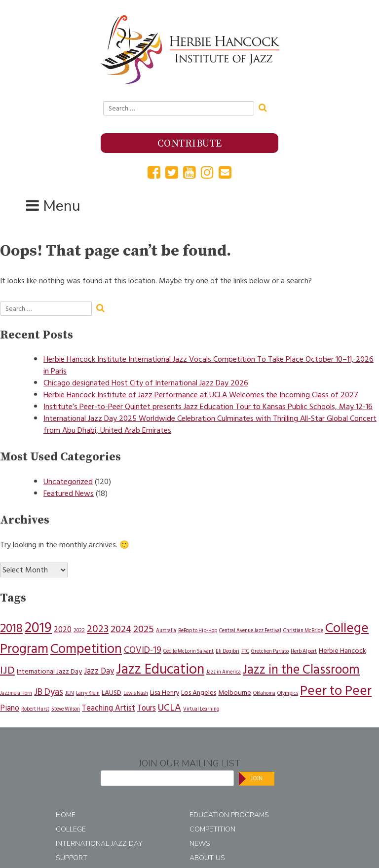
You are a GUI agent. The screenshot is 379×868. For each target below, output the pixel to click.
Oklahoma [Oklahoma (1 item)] (264, 693)
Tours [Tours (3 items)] (147, 708)
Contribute (190, 144)
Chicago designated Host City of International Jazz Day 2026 (146, 383)
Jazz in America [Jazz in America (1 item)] (224, 672)
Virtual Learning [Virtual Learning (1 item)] (201, 709)
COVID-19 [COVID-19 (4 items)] (143, 650)
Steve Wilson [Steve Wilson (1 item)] (66, 709)
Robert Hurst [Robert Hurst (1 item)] (35, 709)
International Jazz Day (99, 844)
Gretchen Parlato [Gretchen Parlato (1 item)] (270, 651)
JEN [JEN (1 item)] (70, 693)
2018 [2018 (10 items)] (11, 628)
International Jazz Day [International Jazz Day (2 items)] (49, 671)
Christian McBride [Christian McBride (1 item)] (303, 630)
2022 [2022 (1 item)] (79, 630)
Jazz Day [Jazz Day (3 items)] (99, 671)
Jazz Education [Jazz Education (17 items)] (160, 669)
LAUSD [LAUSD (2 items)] (112, 693)
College (71, 829)
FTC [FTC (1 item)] (245, 651)
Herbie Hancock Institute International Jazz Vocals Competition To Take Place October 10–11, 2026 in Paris (208, 365)
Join (257, 778)
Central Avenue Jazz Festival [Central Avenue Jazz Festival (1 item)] (250, 630)
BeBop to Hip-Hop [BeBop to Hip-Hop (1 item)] (198, 630)
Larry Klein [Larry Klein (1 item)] (88, 693)
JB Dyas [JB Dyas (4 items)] (49, 692)
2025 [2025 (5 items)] (144, 629)
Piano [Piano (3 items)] (10, 708)
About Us (207, 858)
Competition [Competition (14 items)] (86, 649)
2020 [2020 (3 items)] (63, 630)
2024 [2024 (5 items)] (121, 629)
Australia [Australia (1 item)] (166, 630)
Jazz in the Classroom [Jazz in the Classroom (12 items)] (301, 670)
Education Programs (229, 815)
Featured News (69, 493)
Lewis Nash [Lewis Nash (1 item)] (136, 693)
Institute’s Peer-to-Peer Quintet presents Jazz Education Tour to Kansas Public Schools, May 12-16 (208, 407)
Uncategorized (68, 482)
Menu (62, 206)
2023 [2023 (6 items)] (98, 629)
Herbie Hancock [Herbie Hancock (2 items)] (342, 651)
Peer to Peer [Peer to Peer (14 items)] (336, 691)
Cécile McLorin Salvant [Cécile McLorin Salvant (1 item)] (189, 651)
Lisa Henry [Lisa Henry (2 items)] (165, 693)
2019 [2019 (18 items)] (38, 628)
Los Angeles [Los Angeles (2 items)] (199, 693)
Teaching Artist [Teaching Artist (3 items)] (109, 708)
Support (72, 858)
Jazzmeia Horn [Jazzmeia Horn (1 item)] (16, 693)
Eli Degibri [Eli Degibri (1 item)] (227, 651)
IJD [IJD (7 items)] (7, 670)
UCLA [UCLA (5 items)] (170, 708)
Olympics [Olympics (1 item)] (288, 693)
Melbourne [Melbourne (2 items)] (235, 693)
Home (66, 815)
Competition (212, 829)
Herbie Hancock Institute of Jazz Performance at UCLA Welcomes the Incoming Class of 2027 (201, 395)
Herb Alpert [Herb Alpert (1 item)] (304, 651)
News (200, 844)
